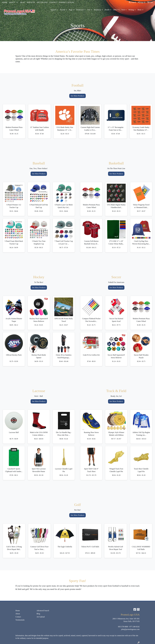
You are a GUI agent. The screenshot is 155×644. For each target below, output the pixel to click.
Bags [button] (71, 10)
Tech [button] (123, 10)
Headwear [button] (97, 10)
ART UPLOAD (42, 2)
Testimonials (20, 620)
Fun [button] (89, 10)
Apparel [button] (53, 10)
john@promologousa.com (130, 629)
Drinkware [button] (80, 10)
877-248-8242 (134, 627)
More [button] (139, 10)
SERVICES (31, 2)
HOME (5, 2)
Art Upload (41, 617)
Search (132, 2)
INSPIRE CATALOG (67, 2)
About (18, 614)
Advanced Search (43, 611)
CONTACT (53, 2)
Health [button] (107, 10)
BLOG (23, 2)
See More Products (77, 96)
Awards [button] (62, 10)
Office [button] (115, 10)
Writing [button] (131, 10)
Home (18, 611)
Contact (18, 617)
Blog (38, 614)
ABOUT (12, 2)
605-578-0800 (123, 627)
